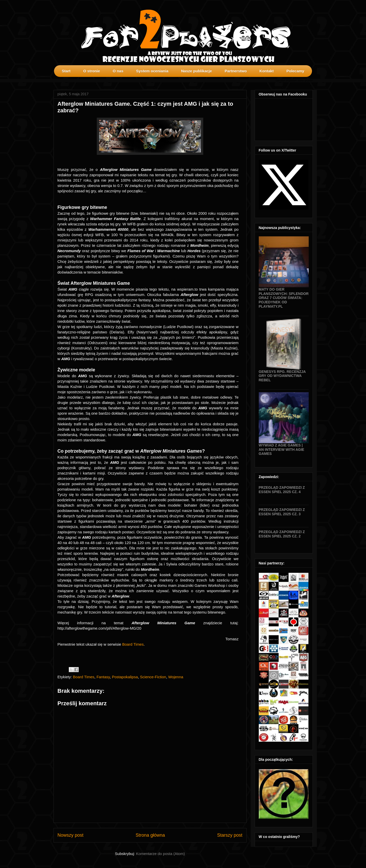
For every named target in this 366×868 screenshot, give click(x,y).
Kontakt (267, 71)
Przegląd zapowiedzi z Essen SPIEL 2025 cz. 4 (282, 490)
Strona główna (150, 835)
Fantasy (103, 677)
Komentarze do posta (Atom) (160, 854)
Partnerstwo (236, 71)
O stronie (92, 71)
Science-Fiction (153, 677)
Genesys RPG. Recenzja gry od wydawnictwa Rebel (282, 376)
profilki (309, 80)
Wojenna (176, 677)
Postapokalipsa (125, 677)
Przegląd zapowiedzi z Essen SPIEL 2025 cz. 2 (282, 534)
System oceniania (152, 71)
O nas (118, 71)
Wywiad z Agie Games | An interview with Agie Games (282, 450)
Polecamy (295, 71)
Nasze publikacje (196, 71)
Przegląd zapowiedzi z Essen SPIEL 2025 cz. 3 (282, 512)
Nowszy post (71, 835)
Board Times (133, 644)
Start (66, 71)
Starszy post (230, 835)
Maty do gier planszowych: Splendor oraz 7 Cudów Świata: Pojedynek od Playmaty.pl (284, 298)
